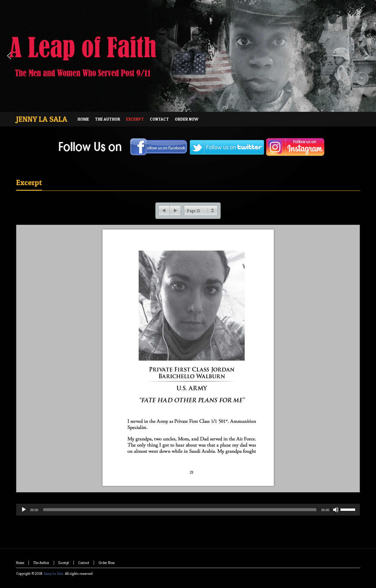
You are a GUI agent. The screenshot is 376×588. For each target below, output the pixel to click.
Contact (84, 563)
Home (20, 563)
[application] (188, 521)
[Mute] (336, 510)
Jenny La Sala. (54, 573)
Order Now (106, 563)
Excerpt (29, 182)
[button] (9, 56)
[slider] (180, 510)
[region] (188, 56)
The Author (41, 563)
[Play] (24, 510)
